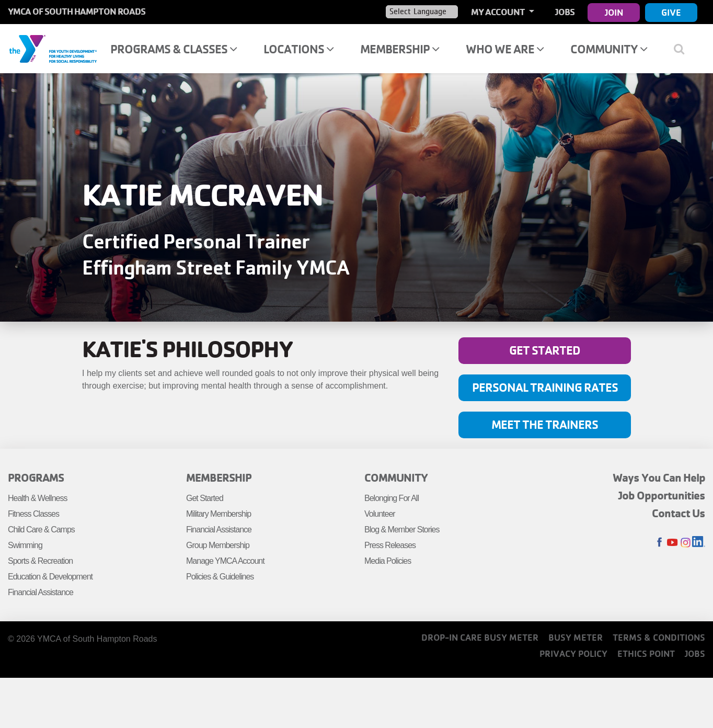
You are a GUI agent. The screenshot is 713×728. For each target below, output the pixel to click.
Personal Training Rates (545, 387)
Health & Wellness (37, 498)
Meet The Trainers (545, 424)
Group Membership (218, 545)
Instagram (686, 543)
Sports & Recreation (40, 561)
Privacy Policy (573, 653)
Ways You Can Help (659, 477)
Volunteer (380, 514)
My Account (499, 12)
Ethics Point (646, 653)
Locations (298, 49)
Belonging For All (392, 498)
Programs (36, 477)
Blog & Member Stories (402, 530)
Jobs (565, 12)
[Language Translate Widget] (422, 12)
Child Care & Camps (41, 530)
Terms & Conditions (659, 637)
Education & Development (50, 577)
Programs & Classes (174, 49)
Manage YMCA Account (225, 561)
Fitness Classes (33, 514)
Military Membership (218, 514)
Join (614, 12)
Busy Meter (576, 637)
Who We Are (505, 49)
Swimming (25, 545)
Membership (400, 49)
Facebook (659, 543)
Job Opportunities (662, 495)
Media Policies (388, 561)
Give (671, 12)
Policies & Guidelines (220, 577)
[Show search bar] (683, 49)
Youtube (672, 543)
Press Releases (390, 545)
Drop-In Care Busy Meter (480, 637)
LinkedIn (699, 543)
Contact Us (678, 513)
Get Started (545, 350)
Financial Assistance (41, 592)
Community (609, 49)
